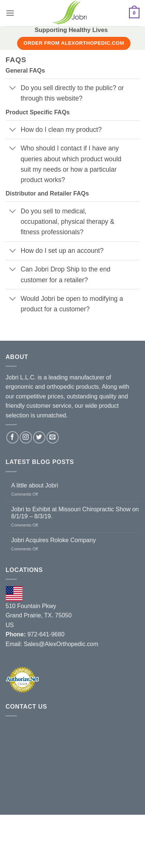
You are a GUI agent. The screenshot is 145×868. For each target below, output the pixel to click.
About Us (20, 841)
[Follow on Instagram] (26, 437)
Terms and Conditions (92, 847)
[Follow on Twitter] (39, 437)
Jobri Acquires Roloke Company (54, 540)
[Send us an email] (53, 437)
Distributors (56, 841)
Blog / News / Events (107, 841)
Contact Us (40, 847)
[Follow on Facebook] (12, 437)
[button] (10, 13)
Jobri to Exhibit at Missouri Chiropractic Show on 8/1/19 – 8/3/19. (75, 513)
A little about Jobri (35, 485)
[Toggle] (13, 89)
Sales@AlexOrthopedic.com (61, 644)
